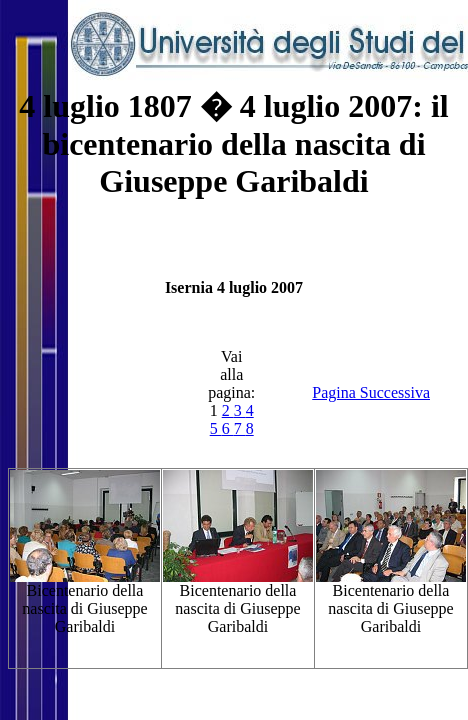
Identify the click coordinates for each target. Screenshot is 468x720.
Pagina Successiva (371, 392)
